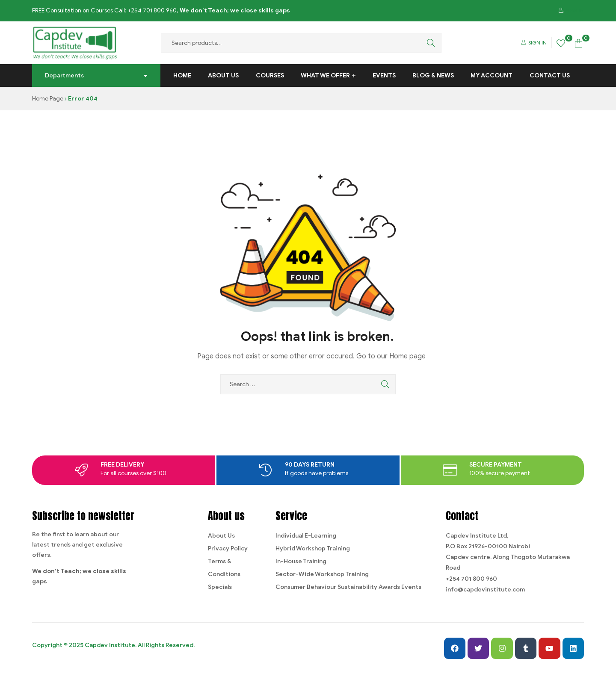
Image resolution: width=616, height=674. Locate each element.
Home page (407, 356)
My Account (492, 75)
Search (429, 43)
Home (182, 75)
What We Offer (325, 75)
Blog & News (433, 75)
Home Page (48, 99)
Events (384, 75)
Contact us (550, 75)
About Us (223, 75)
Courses (270, 75)
